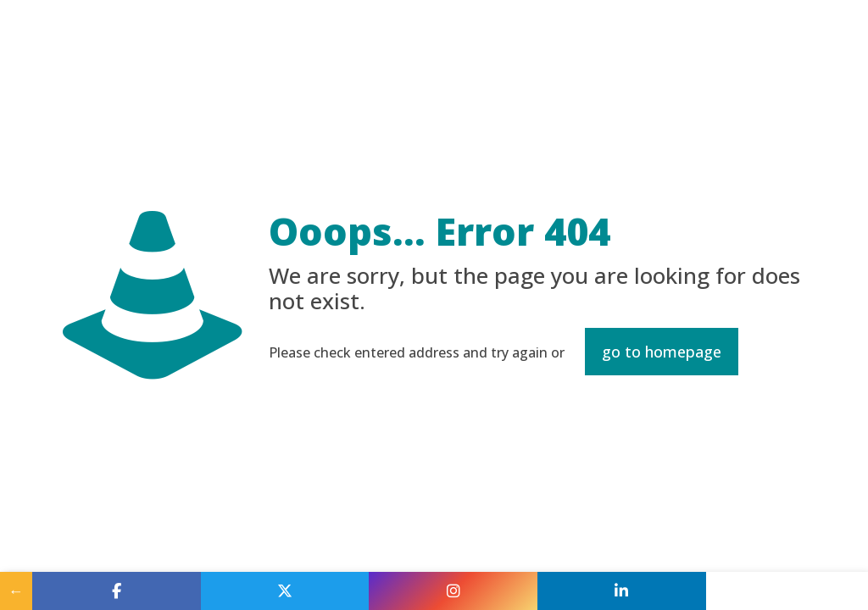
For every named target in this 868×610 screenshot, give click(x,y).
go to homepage (662, 352)
